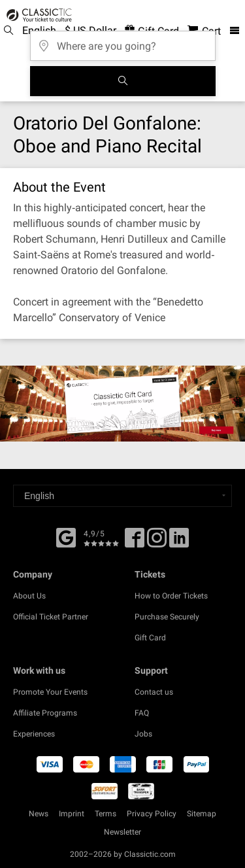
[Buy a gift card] (122, 404)
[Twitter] (157, 542)
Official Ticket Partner (51, 617)
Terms (106, 814)
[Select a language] (122, 496)
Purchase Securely (167, 617)
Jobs (143, 734)
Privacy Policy (152, 814)
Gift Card (150, 638)
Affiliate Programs (45, 713)
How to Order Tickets (171, 596)
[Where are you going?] (123, 42)
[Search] (123, 81)
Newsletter (122, 832)
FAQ (142, 713)
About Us (29, 596)
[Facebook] (66, 536)
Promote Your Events (50, 692)
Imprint (72, 814)
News (39, 814)
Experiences (34, 734)
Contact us (154, 692)
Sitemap (202, 814)
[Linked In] (179, 542)
